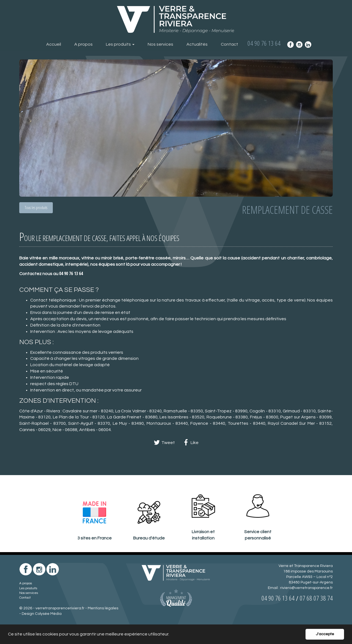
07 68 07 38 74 (316, 598)
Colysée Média (48, 614)
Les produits (28, 588)
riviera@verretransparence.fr (306, 588)
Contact (229, 44)
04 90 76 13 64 (71, 273)
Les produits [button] (120, 44)
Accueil (54, 44)
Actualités (197, 44)
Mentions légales (103, 608)
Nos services (160, 44)
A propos (83, 44)
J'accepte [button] (325, 634)
